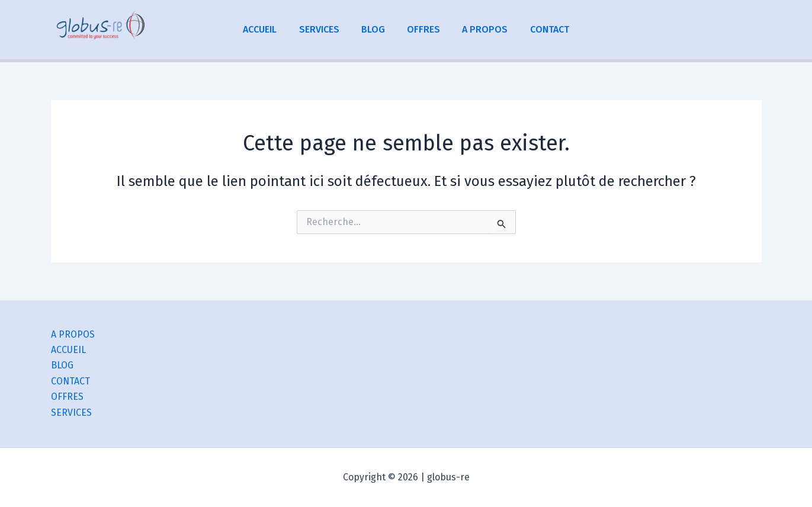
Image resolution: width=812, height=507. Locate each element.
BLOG (375, 29)
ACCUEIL (268, 29)
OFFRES (422, 29)
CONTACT (542, 29)
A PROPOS (481, 29)
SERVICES (324, 29)
